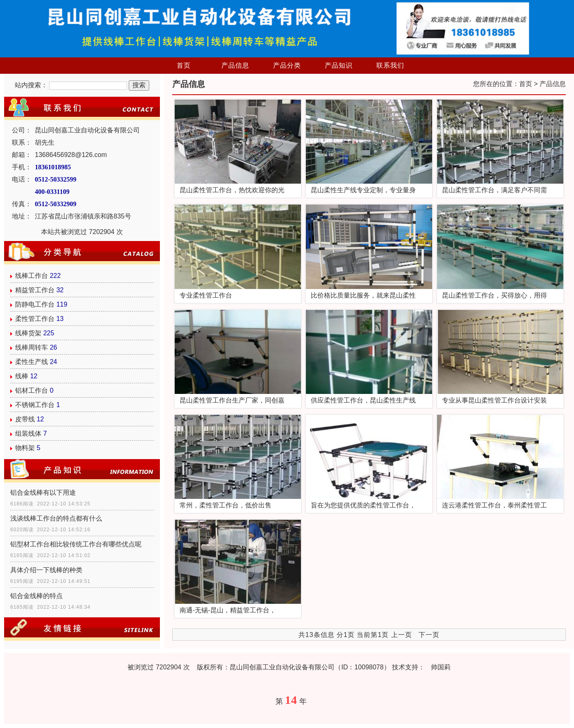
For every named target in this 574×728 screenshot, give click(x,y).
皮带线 (25, 419)
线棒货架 (28, 333)
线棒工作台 (32, 276)
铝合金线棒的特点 (36, 596)
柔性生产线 (32, 362)
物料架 (25, 448)
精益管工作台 (35, 290)
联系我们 (390, 65)
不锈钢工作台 (35, 405)
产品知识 (339, 65)
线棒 (22, 376)
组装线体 (28, 433)
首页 (184, 65)
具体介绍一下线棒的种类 (46, 570)
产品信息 (235, 65)
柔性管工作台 (35, 319)
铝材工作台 (32, 390)
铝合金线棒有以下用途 (43, 493)
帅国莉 (441, 667)
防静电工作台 (35, 304)
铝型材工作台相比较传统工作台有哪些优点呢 (76, 544)
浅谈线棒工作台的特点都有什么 (56, 518)
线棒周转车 (32, 347)
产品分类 (287, 65)
